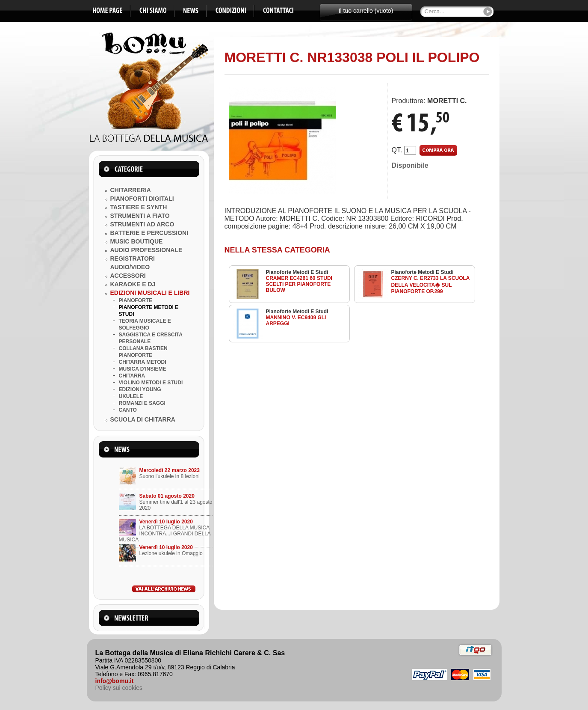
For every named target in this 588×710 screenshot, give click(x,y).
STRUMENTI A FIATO (140, 216)
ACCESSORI (128, 276)
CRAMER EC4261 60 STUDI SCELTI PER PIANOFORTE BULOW (299, 284)
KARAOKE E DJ (133, 284)
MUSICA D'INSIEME (143, 369)
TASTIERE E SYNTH (139, 207)
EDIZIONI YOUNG (140, 389)
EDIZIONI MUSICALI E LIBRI (150, 293)
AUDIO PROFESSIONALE (146, 250)
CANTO (128, 410)
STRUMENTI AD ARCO (142, 224)
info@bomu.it (115, 681)
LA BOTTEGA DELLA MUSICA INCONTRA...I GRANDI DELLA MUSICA (165, 534)
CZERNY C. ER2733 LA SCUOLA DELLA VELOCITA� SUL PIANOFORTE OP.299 (431, 285)
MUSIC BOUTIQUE (137, 241)
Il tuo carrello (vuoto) (366, 11)
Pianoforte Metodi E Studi (297, 272)
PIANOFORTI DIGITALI (142, 199)
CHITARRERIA (131, 190)
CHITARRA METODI (143, 362)
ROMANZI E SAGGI (142, 403)
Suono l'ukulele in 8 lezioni (170, 476)
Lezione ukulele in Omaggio (171, 553)
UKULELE (131, 396)
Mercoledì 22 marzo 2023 (170, 470)
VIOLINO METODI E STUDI (151, 383)
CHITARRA (132, 376)
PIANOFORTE (136, 300)
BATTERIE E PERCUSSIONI (149, 233)
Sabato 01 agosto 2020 (167, 496)
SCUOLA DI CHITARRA (143, 419)
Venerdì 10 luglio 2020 (166, 522)
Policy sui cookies (119, 688)
